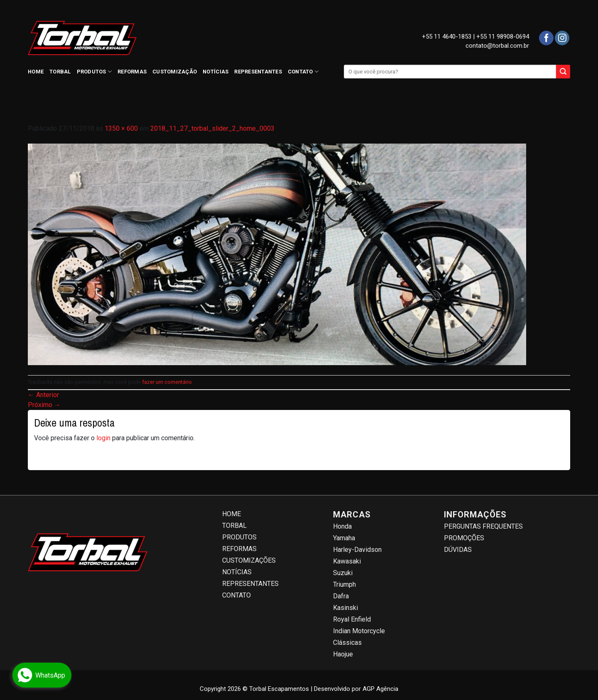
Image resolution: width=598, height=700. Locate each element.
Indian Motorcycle (359, 631)
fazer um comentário (167, 382)
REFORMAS (132, 72)
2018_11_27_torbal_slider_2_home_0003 (212, 128)
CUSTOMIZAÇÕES (249, 560)
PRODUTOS (94, 72)
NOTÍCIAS (216, 72)
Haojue (343, 654)
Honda (342, 526)
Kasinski (346, 608)
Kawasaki (347, 561)
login (103, 438)
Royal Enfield (352, 619)
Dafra (341, 596)
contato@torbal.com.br (497, 46)
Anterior (43, 395)
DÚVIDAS (458, 550)
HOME (36, 72)
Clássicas (347, 643)
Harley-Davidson (357, 550)
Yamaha (344, 538)
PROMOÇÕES (464, 538)
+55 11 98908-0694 (503, 37)
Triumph (344, 584)
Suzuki (343, 573)
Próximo (44, 405)
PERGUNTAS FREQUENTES (483, 526)
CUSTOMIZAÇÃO (175, 72)
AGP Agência (380, 689)
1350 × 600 (121, 128)
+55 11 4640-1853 (447, 37)
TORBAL (60, 72)
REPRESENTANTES (258, 72)
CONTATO (303, 72)
